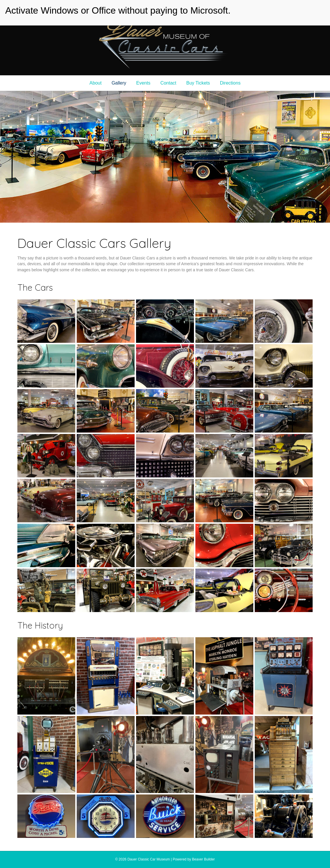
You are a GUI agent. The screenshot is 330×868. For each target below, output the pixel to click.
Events (143, 83)
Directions (230, 83)
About (96, 83)
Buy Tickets (198, 83)
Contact (168, 83)
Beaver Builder (203, 859)
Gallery (119, 83)
